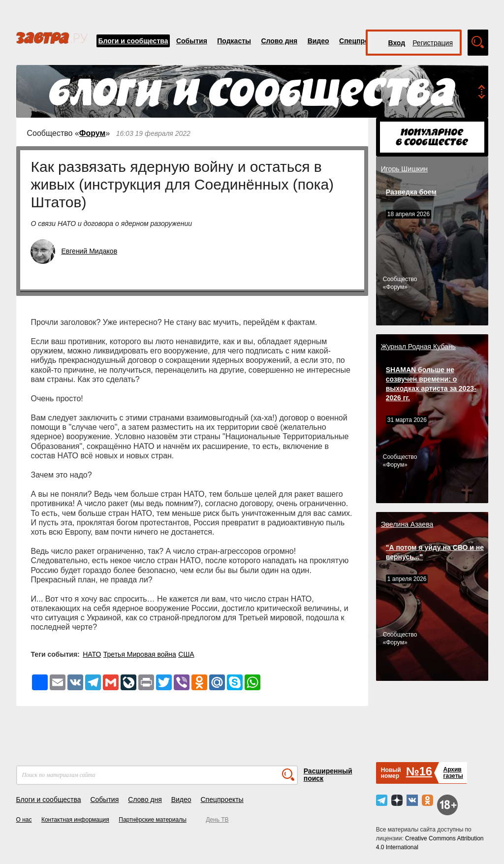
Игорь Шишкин (404, 169)
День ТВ (217, 820)
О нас (24, 820)
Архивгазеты (453, 773)
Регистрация (433, 43)
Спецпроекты (362, 41)
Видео (318, 41)
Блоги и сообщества (133, 41)
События (192, 41)
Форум (93, 133)
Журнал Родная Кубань (418, 347)
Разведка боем (411, 192)
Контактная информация (75, 820)
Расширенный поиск (328, 775)
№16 (419, 771)
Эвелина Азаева (407, 524)
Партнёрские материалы (153, 820)
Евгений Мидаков (90, 251)
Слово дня (279, 41)
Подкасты (234, 41)
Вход (397, 43)
